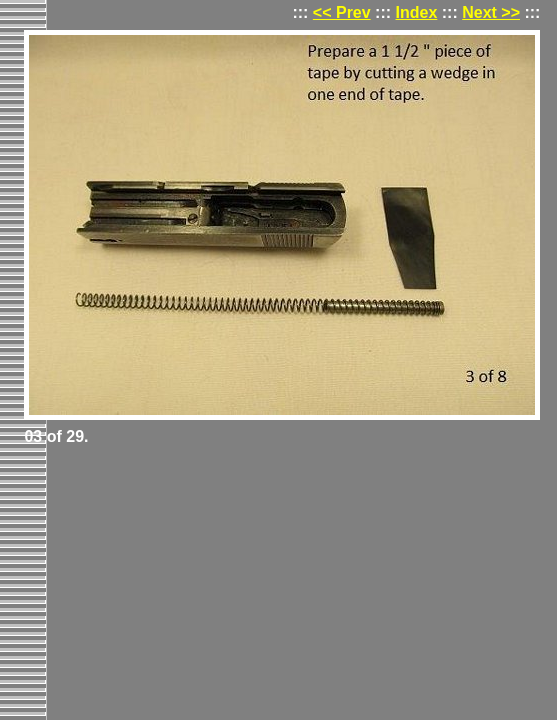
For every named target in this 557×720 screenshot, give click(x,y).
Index (417, 12)
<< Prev (342, 12)
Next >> (491, 12)
